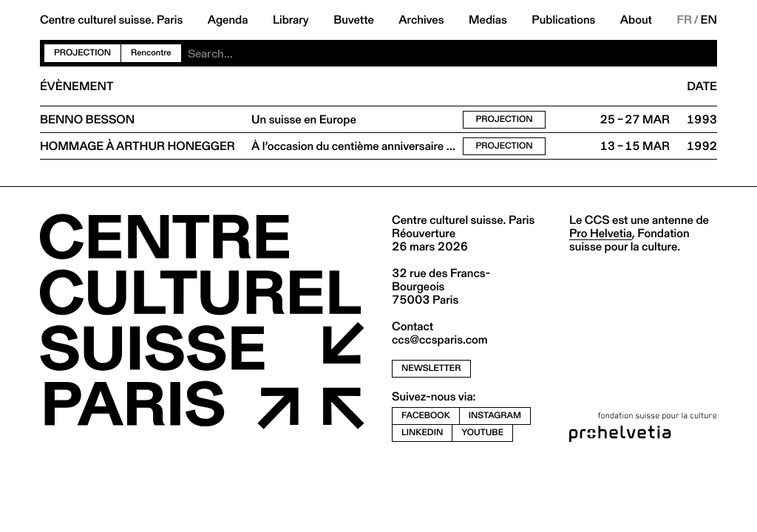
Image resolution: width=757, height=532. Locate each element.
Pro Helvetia (601, 233)
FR (684, 20)
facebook (426, 416)
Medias (488, 20)
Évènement (77, 86)
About (636, 20)
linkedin (422, 433)
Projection (82, 53)
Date (702, 86)
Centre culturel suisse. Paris (111, 20)
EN (709, 20)
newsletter (431, 368)
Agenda (228, 20)
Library (291, 20)
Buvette (354, 20)
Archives (421, 20)
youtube (482, 433)
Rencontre (151, 53)
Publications (563, 20)
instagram (495, 416)
